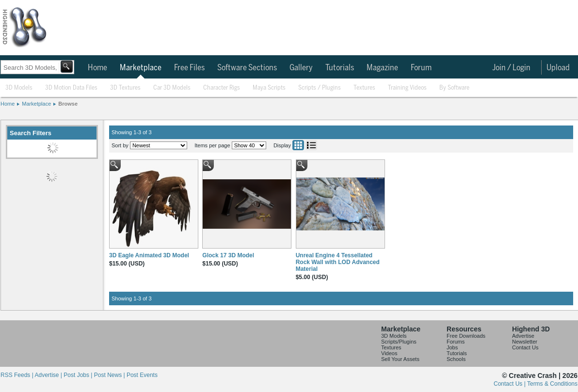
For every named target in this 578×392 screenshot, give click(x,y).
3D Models (19, 88)
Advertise (523, 336)
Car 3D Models (172, 88)
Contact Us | (510, 384)
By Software (454, 88)
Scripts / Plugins (320, 88)
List (311, 145)
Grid (298, 145)
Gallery (301, 68)
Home (97, 68)
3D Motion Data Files (71, 88)
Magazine (382, 68)
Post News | (110, 375)
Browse (68, 104)
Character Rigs (222, 88)
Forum (421, 68)
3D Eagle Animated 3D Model (149, 255)
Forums (456, 342)
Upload (558, 68)
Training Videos (407, 88)
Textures (364, 88)
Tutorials (340, 68)
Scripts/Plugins (399, 342)
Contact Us (525, 347)
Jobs (452, 347)
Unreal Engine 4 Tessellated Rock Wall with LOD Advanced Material (338, 262)
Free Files (189, 68)
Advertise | (49, 375)
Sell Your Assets (400, 359)
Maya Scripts (269, 88)
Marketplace (141, 68)
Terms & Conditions (552, 384)
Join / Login (511, 68)
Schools (456, 359)
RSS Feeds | (17, 375)
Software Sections (247, 68)
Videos (389, 353)
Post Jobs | (79, 375)
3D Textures (125, 88)
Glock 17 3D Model (228, 255)
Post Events (142, 375)
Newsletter (525, 342)
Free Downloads (466, 336)
